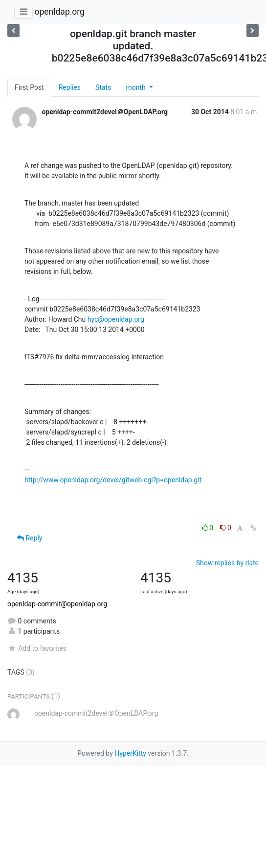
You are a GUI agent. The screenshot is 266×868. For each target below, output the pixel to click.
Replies (70, 87)
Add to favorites (37, 648)
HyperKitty (130, 753)
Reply (30, 538)
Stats (103, 87)
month (136, 87)
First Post (29, 87)
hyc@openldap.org (116, 319)
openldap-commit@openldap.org (57, 604)
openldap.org (59, 12)
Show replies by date (227, 563)
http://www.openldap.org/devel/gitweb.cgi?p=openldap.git (113, 480)
